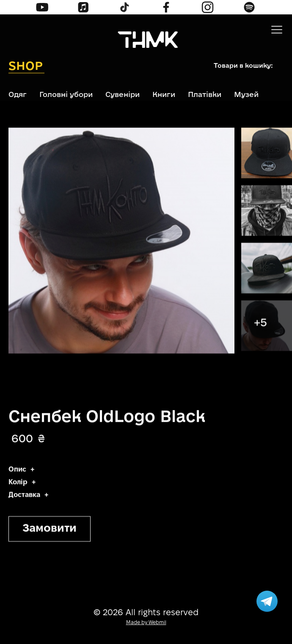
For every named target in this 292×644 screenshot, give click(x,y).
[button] (277, 30)
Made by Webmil (146, 623)
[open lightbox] (267, 154)
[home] (146, 41)
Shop (26, 66)
